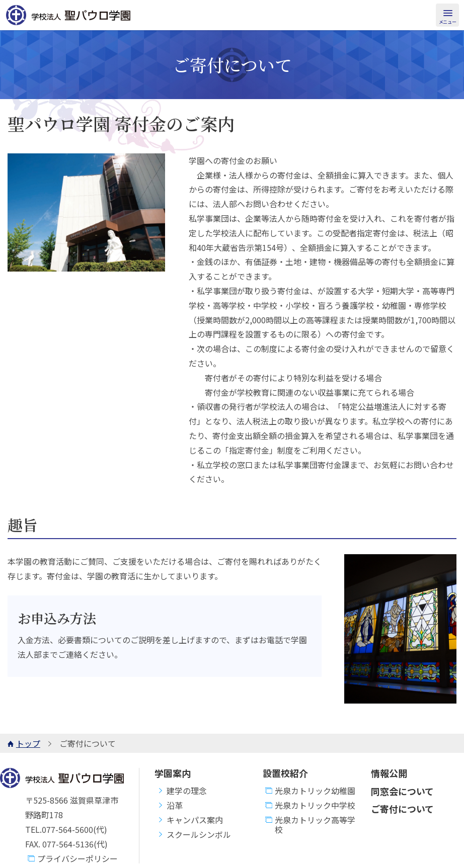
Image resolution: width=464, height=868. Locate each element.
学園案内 (173, 773)
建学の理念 (181, 791)
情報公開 (389, 773)
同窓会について (402, 791)
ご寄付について (402, 809)
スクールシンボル (193, 835)
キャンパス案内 (189, 820)
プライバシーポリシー (71, 859)
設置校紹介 (285, 773)
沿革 (169, 805)
